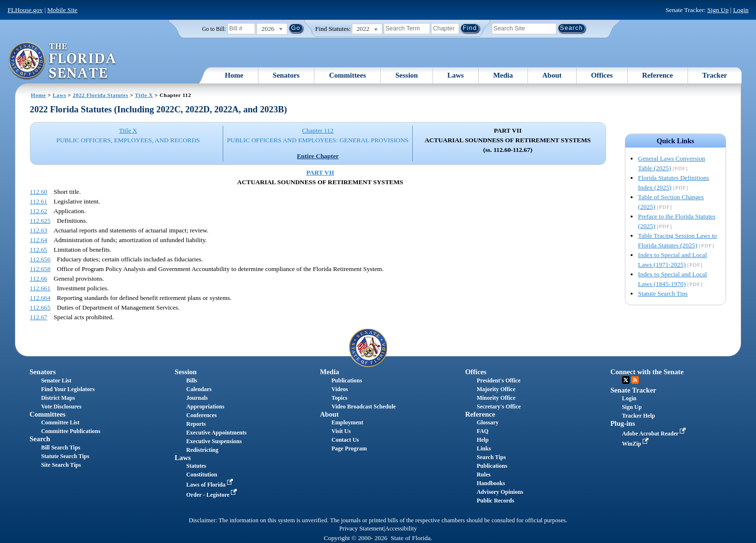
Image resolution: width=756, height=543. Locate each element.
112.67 (39, 317)
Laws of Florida (210, 485)
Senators (286, 75)
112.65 (39, 250)
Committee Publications (71, 431)
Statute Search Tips (663, 293)
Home (234, 75)
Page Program (349, 448)
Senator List (56, 380)
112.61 (39, 201)
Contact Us (345, 440)
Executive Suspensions (214, 441)
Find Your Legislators (68, 389)
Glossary (488, 422)
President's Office (499, 380)
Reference (658, 75)
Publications (347, 380)
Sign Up (718, 10)
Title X (144, 95)
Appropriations (205, 407)
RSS (635, 380)
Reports (196, 424)
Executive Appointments (216, 433)
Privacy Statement (361, 529)
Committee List (60, 422)
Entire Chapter (318, 156)
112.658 (40, 269)
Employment (348, 422)
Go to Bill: (214, 29)
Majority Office (496, 389)
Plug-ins (623, 423)
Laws (456, 75)
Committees (347, 75)
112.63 (39, 230)
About (552, 75)
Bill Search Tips (61, 448)
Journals (197, 398)
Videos (340, 389)
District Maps (58, 398)
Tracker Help (639, 416)
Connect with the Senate (647, 372)
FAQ (483, 431)
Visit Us (341, 431)
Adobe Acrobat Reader (655, 434)
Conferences (201, 415)
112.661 (40, 288)
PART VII (320, 172)
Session (407, 75)
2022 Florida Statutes (101, 95)
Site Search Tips (61, 465)
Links (484, 448)
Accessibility (401, 529)
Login (741, 10)
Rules (484, 475)
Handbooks (491, 483)
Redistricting (202, 450)
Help (483, 440)
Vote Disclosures (61, 407)
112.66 (39, 278)
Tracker (715, 75)
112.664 (40, 298)
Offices (602, 75)
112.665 (40, 307)
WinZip (636, 444)
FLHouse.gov (25, 10)
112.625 (40, 221)
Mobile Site (62, 10)
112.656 (40, 259)
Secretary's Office (499, 407)
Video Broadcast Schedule (364, 407)
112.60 (39, 192)
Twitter (626, 380)
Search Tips (491, 457)
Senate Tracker (633, 390)
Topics (340, 398)
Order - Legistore (212, 495)
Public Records (496, 501)
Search (40, 439)
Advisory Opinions (500, 492)
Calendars (199, 389)
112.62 (39, 211)
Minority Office (496, 398)
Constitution (202, 475)
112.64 (39, 240)
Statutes (196, 466)
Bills (192, 380)
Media (503, 75)
